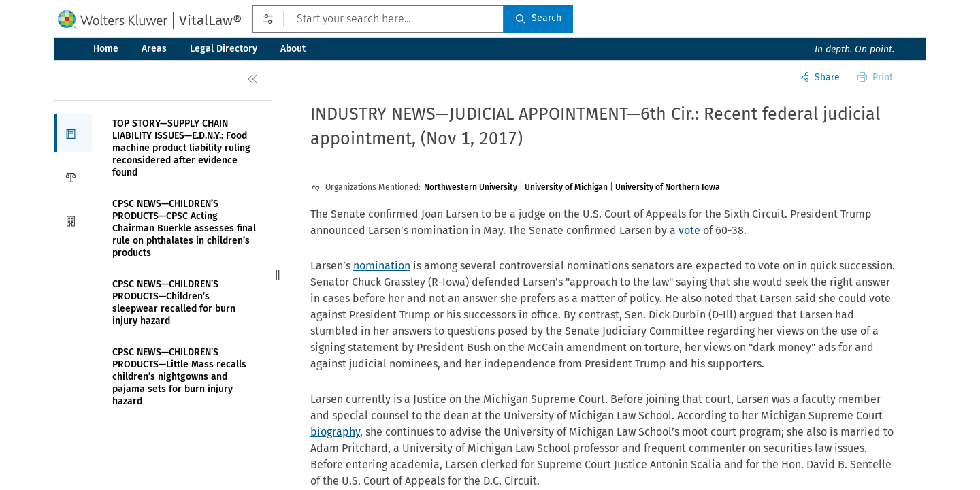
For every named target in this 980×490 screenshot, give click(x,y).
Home (106, 49)
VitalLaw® (210, 20)
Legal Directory (224, 49)
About (293, 49)
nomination (382, 266)
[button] (73, 133)
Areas (154, 49)
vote (689, 230)
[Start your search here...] (378, 19)
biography (335, 432)
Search (538, 18)
